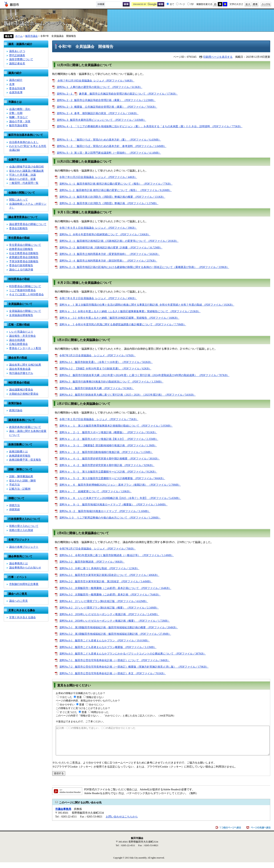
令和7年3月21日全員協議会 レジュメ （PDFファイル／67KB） (98, 355)
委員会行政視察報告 (21, 265)
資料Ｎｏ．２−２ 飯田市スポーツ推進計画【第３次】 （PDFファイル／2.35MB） (109, 439)
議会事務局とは (18, 563)
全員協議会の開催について (25, 311)
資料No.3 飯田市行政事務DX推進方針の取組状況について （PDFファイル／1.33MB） (111, 382)
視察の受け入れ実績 (21, 530)
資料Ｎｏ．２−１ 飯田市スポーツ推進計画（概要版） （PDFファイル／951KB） (108, 432)
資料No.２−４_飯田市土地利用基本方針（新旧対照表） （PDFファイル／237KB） (108, 261)
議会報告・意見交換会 (22, 336)
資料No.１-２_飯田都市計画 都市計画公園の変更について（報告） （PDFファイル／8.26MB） (115, 190)
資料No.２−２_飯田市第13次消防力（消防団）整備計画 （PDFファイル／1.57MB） (109, 203)
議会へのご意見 (18, 601)
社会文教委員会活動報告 (24, 253)
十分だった (66, 697)
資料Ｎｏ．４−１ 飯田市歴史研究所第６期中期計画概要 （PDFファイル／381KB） (110, 459)
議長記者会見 (17, 63)
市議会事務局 (63, 815)
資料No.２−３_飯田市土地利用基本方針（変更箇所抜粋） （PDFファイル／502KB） (110, 254)
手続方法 (14, 485)
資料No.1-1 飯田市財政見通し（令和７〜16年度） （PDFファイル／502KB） (106, 362)
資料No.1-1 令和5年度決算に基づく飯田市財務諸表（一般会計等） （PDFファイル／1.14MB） (117, 555)
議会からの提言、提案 (22, 179)
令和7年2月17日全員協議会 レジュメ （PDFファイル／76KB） (98, 549)
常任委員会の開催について (25, 245)
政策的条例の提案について (25, 427)
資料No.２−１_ (66, 94)
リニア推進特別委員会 (22, 290)
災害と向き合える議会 (22, 617)
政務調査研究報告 (20, 456)
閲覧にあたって (18, 200)
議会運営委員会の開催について (28, 224)
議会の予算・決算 (20, 121)
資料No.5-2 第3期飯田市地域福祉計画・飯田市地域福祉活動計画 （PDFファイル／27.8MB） (115, 634)
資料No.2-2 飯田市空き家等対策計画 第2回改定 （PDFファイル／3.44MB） (106, 581)
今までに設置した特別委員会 (26, 294)
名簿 (12, 84)
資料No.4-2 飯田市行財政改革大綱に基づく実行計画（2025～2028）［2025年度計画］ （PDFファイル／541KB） (127, 395)
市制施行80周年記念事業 (24, 584)
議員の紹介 (16, 80)
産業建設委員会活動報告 (24, 257)
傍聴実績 (14, 509)
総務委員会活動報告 (21, 249)
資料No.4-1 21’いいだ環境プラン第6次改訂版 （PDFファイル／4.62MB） (104, 601)
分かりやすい (67, 705)
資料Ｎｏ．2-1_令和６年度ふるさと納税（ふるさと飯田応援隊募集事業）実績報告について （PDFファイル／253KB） (130, 311)
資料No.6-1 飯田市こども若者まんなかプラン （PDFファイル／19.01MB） (105, 640)
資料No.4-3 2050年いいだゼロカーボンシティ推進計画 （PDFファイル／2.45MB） (109, 614)
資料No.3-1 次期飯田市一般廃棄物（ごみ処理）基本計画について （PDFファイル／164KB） (115, 588)
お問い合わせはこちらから (122, 822)
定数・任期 (16, 113)
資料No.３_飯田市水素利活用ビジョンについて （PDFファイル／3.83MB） (101, 120)
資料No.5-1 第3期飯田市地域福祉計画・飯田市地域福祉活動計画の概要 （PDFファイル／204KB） (119, 627)
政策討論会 (16, 410)
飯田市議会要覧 (18, 125)
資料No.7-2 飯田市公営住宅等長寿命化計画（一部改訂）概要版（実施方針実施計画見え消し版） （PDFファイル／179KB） (134, 667)
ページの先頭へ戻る (259, 833)
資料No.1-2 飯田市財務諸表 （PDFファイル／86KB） (92, 562)
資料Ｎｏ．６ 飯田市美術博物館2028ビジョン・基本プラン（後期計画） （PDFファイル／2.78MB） (120, 485)
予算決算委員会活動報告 (24, 261)
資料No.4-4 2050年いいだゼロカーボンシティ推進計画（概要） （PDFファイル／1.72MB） (115, 621)
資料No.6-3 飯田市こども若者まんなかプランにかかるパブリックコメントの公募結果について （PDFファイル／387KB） (133, 654)
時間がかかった (100, 712)
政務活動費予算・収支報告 (25, 460)
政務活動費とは (18, 451)
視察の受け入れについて (24, 526)
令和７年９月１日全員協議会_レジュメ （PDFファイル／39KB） (98, 228)
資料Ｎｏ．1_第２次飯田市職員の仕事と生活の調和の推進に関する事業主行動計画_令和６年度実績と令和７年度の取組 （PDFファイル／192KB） (147, 305)
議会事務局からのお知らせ (25, 568)
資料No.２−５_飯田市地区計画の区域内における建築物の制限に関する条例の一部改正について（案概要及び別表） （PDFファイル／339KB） (144, 267)
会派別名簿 (16, 92)
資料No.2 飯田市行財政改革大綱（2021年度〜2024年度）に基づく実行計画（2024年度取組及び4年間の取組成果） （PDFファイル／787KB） (144, 375)
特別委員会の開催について (25, 286)
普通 (79, 697)
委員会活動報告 (18, 228)
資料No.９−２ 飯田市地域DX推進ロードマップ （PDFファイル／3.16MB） (105, 511)
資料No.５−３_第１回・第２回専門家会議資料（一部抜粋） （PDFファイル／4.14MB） (109, 153)
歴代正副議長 (17, 55)
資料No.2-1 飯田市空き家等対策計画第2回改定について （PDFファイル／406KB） (109, 575)
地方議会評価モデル (21, 373)
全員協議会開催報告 (21, 315)
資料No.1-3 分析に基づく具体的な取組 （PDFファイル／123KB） (99, 568)
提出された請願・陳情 (22, 481)
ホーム (19, 36)
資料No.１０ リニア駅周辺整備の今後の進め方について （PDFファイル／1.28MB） (110, 518)
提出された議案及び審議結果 (26, 171)
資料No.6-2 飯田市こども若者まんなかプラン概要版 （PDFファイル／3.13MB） (108, 647)
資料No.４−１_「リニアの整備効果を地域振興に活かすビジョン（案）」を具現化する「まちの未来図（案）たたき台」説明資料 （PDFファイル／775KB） (150, 126)
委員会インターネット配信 (25, 348)
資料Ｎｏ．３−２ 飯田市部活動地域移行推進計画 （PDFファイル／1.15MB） (106, 452)
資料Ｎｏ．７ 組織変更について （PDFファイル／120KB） (96, 491)
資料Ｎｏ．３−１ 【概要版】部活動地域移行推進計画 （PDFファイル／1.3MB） (108, 445)
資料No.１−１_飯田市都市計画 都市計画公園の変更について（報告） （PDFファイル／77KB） (116, 184)
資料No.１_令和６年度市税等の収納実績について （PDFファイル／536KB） (105, 234)
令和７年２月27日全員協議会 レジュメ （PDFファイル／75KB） (99, 419)
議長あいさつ (17, 51)
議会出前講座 (17, 340)
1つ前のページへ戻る (229, 833)
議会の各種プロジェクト (24, 547)
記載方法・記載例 (20, 489)
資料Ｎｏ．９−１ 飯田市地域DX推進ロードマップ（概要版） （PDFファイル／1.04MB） (113, 504)
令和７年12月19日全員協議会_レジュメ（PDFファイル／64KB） (96, 81)
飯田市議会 (137, 20)
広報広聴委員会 (18, 344)
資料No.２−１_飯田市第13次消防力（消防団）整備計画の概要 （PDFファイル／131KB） (112, 197)
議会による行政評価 (21, 270)
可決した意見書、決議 (22, 175)
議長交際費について (21, 59)
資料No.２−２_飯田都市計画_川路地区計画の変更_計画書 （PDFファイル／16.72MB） (111, 247)
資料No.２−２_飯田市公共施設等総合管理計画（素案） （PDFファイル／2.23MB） (106, 100)
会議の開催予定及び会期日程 (26, 167)
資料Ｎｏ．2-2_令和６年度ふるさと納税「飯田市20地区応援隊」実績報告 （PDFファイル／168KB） (119, 318)
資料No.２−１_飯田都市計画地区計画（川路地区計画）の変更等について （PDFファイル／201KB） (119, 241)
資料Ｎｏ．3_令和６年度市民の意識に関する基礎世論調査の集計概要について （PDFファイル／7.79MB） (123, 324)
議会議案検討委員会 (21, 390)
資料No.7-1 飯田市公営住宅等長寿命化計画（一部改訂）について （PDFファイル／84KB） (115, 660)
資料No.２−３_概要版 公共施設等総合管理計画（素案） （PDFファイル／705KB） (107, 107)
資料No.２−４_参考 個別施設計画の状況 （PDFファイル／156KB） (98, 113)
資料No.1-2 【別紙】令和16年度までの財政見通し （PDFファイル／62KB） (105, 368)
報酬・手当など (18, 117)
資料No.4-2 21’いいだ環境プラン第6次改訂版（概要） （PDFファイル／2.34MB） (109, 608)
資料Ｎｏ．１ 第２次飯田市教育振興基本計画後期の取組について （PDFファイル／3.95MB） (116, 426)
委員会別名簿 (17, 88)
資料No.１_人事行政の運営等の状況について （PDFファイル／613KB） (100, 87)
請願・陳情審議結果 (21, 476)
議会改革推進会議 (20, 369)
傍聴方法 (14, 505)
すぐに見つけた (68, 712)
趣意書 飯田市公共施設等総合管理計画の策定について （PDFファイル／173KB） (128, 94)
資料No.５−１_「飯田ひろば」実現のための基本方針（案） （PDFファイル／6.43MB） (109, 140)
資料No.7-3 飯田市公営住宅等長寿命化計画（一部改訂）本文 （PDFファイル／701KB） (113, 673)
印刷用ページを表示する (218, 57)
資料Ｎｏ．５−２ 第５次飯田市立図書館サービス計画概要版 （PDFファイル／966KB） (112, 478)
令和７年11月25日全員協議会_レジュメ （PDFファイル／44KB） (98, 177)
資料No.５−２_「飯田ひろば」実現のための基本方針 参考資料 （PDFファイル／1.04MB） (112, 146)
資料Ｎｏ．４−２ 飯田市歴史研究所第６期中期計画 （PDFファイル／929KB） (107, 465)
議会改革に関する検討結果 (25, 365)
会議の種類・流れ (20, 109)
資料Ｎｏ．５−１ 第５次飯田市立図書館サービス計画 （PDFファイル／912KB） (108, 472)
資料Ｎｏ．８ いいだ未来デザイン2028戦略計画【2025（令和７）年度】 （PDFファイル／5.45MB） (120, 498)
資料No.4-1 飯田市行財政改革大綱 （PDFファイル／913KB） (97, 388)
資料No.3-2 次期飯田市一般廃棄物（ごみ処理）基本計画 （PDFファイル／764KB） (110, 594)
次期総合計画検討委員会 (24, 394)
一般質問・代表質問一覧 (24, 183)
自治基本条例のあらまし (24, 142)
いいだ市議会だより (21, 332)
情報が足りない (95, 697)
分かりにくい (96, 705)
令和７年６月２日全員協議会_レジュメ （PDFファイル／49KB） (98, 298)
